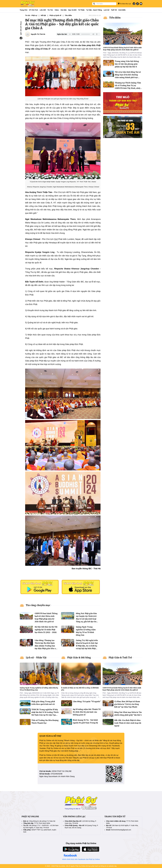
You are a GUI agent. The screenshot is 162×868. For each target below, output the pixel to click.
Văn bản (64, 10)
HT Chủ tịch (34, 10)
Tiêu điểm (68, 15)
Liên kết (43, 10)
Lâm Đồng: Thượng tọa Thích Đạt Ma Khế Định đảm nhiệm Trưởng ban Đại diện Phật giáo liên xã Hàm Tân (46, 646)
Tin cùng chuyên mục (38, 605)
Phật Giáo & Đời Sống (79, 658)
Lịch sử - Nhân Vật (36, 658)
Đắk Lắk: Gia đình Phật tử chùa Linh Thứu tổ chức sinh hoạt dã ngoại (128, 723)
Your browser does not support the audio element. (83, 34)
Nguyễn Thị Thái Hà (38, 34)
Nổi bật (43, 15)
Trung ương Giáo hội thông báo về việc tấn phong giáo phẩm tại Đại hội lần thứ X (127, 64)
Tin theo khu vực (125, 4)
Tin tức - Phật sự (31, 15)
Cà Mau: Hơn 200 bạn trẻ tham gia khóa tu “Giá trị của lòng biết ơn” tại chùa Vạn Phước (127, 704)
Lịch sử (106, 10)
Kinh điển (122, 10)
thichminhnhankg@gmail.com (121, 830)
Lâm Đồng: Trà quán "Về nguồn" (87, 702)
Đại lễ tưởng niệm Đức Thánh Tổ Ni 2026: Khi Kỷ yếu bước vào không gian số (87, 712)
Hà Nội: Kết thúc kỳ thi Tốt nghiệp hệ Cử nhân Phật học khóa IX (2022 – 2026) (46, 630)
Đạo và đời (72, 10)
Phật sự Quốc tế (55, 15)
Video (57, 10)
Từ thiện (81, 10)
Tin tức (50, 10)
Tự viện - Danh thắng (94, 10)
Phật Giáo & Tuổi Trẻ (120, 658)
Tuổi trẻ (114, 10)
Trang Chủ (24, 10)
